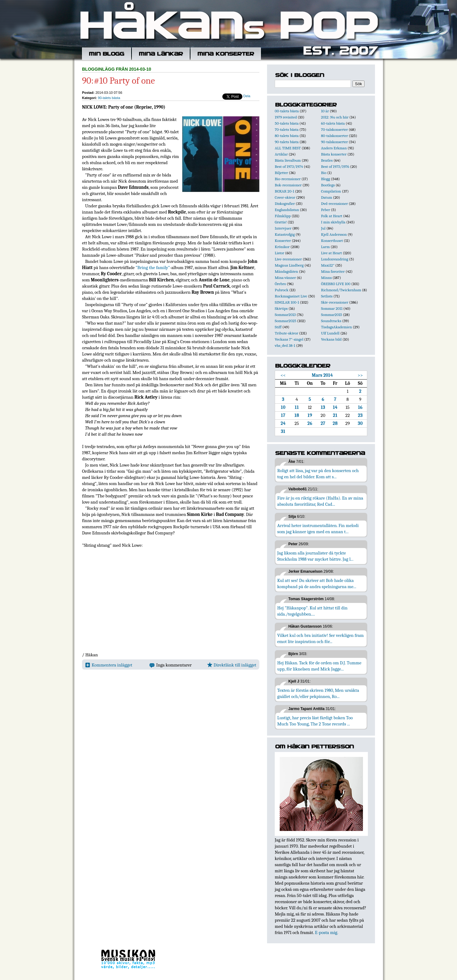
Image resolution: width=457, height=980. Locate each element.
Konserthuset (332, 241)
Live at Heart (331, 253)
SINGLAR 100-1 (287, 302)
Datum (327, 197)
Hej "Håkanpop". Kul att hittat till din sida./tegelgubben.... (312, 611)
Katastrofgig (285, 234)
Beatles (327, 160)
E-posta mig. (326, 932)
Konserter (283, 241)
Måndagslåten (286, 271)
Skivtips (281, 308)
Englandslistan (287, 210)
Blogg (325, 179)
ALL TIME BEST (288, 148)
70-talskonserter (334, 129)
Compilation (331, 191)
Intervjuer (283, 228)
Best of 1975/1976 (335, 166)
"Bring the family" (153, 268)
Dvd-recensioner (334, 203)
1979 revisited (286, 117)
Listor (280, 253)
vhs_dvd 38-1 (285, 345)
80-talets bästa (287, 136)
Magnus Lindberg (289, 265)
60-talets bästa (333, 123)
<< (283, 375)
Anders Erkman (334, 148)
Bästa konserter (334, 154)
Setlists (327, 296)
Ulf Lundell (330, 333)
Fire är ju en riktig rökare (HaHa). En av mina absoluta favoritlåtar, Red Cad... (320, 501)
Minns (326, 278)
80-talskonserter (334, 136)
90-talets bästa (109, 98)
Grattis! (281, 222)
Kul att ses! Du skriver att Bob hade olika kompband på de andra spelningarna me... (317, 583)
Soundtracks (331, 321)
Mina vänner (285, 278)
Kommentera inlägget (109, 665)
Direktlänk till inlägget (232, 665)
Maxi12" (328, 265)
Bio (324, 173)
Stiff (278, 327)
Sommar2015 (331, 315)
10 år (325, 111)
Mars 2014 (322, 375)
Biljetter (281, 173)
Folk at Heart (332, 216)
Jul (323, 228)
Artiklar (281, 154)
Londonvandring (335, 259)
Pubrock (282, 290)
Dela (247, 96)
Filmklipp (283, 216)
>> (360, 375)
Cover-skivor (285, 197)
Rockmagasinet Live (291, 296)
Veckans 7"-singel (289, 339)
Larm (325, 247)
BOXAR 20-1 (284, 191)
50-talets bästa (287, 123)
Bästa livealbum (288, 160)
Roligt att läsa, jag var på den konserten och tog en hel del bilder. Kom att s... (318, 474)
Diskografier (285, 203)
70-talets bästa (287, 129)
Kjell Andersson (334, 234)
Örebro (280, 284)
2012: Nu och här (335, 117)
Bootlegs (328, 185)
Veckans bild (331, 339)
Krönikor (282, 247)
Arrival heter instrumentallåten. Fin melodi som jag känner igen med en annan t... (318, 529)
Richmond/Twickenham (341, 290)
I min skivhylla (333, 222)
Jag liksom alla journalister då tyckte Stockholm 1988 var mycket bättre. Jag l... (315, 556)
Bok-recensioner (288, 185)
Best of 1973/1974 (289, 166)
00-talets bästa (287, 111)
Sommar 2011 (332, 308)
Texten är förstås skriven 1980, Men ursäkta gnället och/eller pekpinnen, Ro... (318, 693)
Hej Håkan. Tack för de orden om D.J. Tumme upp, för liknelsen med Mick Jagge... (319, 666)
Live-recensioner (288, 259)
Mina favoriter (333, 271)
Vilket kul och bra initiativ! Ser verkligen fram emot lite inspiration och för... (321, 638)
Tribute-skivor (286, 333)
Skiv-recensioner (335, 302)
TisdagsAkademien (336, 327)
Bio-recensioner (288, 179)
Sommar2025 (286, 321)
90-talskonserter (334, 142)
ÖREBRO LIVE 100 (336, 284)
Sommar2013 (285, 315)
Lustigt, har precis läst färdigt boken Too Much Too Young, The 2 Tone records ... (315, 721)
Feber (325, 210)
